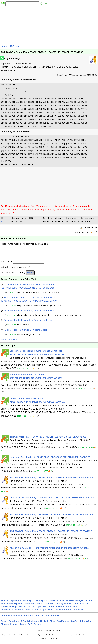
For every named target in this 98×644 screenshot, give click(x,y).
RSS (45, 618)
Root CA (29, 612)
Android (5, 603)
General (70, 603)
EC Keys (51, 603)
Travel (23, 627)
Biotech (5, 627)
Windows (79, 612)
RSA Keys (15, 46)
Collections (27, 618)
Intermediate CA (34, 606)
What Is (68, 612)
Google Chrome (84, 603)
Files (53, 624)
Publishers (72, 609)
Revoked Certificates (12, 612)
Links (82, 624)
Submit (30, 275)
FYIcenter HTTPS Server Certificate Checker (27, 332)
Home (4, 46)
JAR (41, 624)
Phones (14, 627)
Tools (50, 612)
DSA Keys (39, 603)
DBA (23, 624)
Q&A (89, 624)
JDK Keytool (61, 606)
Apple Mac (16, 603)
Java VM (48, 606)
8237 (5, 222)
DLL (46, 624)
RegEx (74, 624)
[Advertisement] (49, 25)
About (17, 618)
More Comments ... (10, 342)
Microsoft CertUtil (79, 606)
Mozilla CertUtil (27, 609)
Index (38, 618)
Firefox (60, 603)
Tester (4, 624)
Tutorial (59, 612)
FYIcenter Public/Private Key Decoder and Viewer (29, 313)
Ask (57, 618)
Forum (37, 627)
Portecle (60, 609)
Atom (51, 618)
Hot (10, 618)
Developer (14, 624)
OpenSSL (42, 609)
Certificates (63, 624)
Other (51, 609)
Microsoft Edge (9, 609)
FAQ (30, 627)
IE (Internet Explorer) (12, 606)
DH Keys (28, 603)
